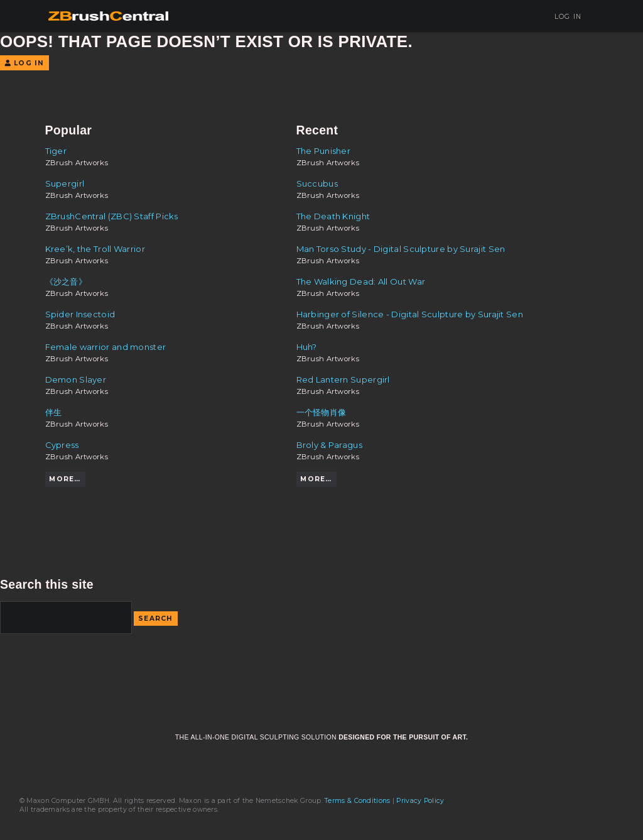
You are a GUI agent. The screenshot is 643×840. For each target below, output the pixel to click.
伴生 (54, 412)
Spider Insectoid (80, 314)
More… (65, 479)
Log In (564, 17)
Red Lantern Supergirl (343, 379)
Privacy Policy (420, 801)
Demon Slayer (76, 379)
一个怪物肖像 (321, 412)
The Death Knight (333, 216)
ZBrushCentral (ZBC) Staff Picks (112, 216)
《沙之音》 (66, 281)
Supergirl (65, 183)
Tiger (56, 151)
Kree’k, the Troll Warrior (95, 249)
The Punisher (324, 151)
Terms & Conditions (357, 801)
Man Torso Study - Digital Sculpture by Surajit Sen (401, 249)
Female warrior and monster (106, 347)
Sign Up (516, 17)
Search (156, 619)
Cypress (62, 445)
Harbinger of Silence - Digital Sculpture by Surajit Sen (410, 314)
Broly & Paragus (330, 445)
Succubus (317, 183)
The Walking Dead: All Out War (361, 281)
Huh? (307, 347)
